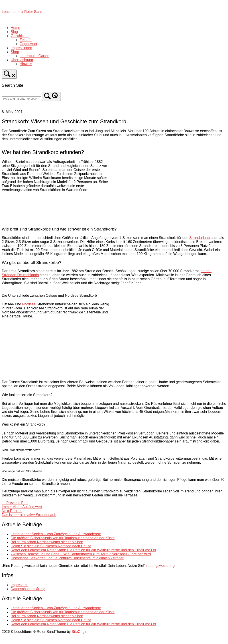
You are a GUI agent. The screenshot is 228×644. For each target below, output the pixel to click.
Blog (14, 32)
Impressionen (21, 48)
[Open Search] (9, 74)
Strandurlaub (199, 238)
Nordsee (29, 304)
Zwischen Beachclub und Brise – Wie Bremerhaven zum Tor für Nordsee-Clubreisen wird (81, 554)
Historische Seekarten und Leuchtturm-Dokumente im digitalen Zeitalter (67, 558)
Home (15, 28)
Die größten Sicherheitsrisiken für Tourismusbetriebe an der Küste (63, 538)
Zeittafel (26, 40)
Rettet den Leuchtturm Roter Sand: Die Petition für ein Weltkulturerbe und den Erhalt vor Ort (83, 550)
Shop (15, 52)
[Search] (51, 96)
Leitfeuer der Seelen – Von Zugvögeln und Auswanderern (56, 534)
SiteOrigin (79, 632)
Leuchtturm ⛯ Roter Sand (22, 12)
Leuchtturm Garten (34, 56)
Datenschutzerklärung (28, 589)
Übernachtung (22, 60)
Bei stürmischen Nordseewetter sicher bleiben (47, 542)
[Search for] (21, 99)
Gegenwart (28, 44)
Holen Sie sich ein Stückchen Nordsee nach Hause (51, 546)
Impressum (19, 585)
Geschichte (20, 36)
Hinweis (26, 64)
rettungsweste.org (160, 566)
